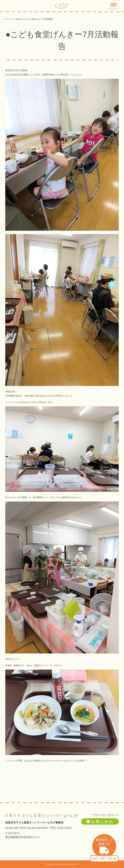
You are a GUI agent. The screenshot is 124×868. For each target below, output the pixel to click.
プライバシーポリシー (106, 815)
